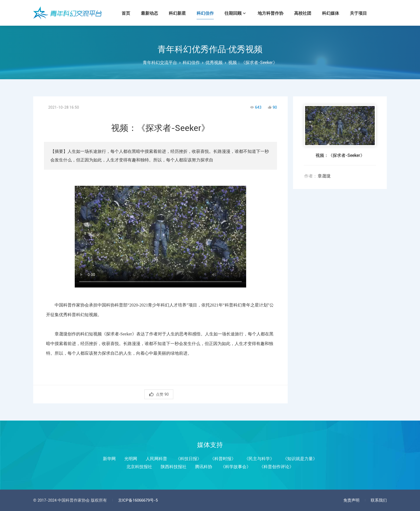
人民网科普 (156, 459)
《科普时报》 (223, 459)
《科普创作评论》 (276, 467)
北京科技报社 (139, 467)
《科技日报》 (189, 459)
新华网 (109, 459)
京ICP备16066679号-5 (138, 500)
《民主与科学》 (259, 459)
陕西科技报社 (174, 467)
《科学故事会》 (236, 467)
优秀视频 (214, 63)
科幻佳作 (191, 63)
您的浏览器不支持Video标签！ (160, 234)
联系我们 (379, 500)
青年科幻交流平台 (67, 13)
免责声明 (351, 500)
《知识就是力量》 (300, 459)
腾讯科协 (204, 467)
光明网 (131, 459)
